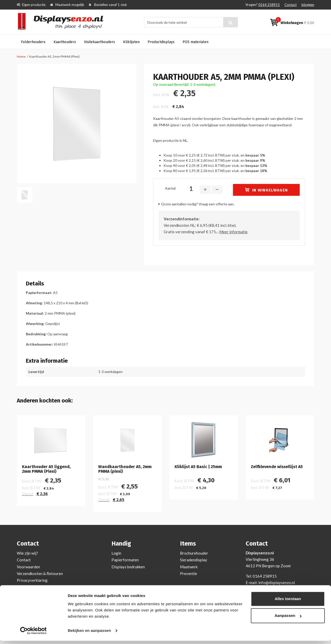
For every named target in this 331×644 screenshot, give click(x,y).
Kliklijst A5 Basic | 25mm (198, 467)
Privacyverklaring (32, 580)
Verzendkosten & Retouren (40, 573)
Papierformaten (125, 560)
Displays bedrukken (128, 567)
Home (21, 56)
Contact (291, 5)
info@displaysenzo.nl (277, 583)
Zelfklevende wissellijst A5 (277, 467)
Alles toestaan (288, 602)
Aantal (170, 188)
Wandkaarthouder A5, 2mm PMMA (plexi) (125, 469)
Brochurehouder (194, 553)
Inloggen (308, 5)
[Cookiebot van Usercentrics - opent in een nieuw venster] (33, 634)
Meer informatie (233, 232)
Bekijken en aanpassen (89, 634)
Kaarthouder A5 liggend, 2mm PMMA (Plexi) (46, 469)
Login (116, 553)
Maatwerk (189, 567)
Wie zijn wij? (27, 553)
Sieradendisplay (194, 560)
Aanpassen (288, 619)
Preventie (189, 573)
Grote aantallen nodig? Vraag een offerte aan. (198, 204)
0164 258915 (269, 5)
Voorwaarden (28, 567)
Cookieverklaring (32, 587)
